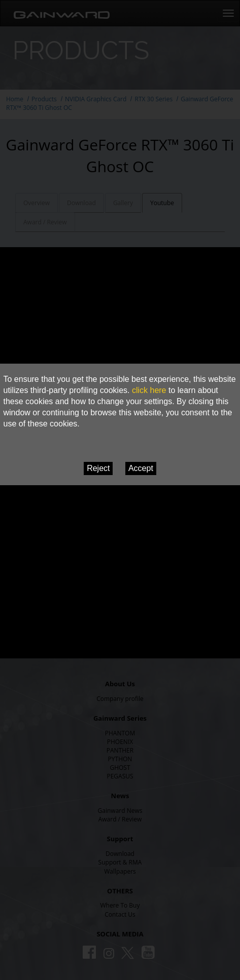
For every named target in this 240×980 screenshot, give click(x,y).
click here (149, 390)
